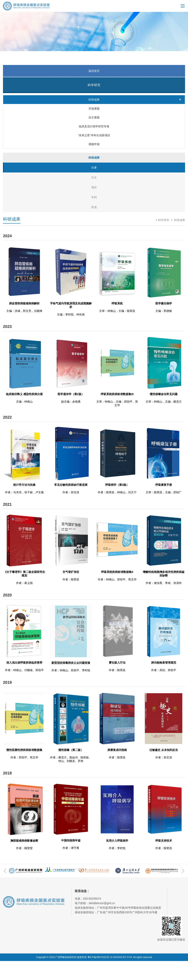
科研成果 (179, 239)
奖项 (94, 226)
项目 (94, 206)
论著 (94, 187)
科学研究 (164, 239)
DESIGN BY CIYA (123, 976)
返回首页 (94, 71)
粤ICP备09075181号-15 (100, 976)
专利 (94, 216)
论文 (94, 196)
